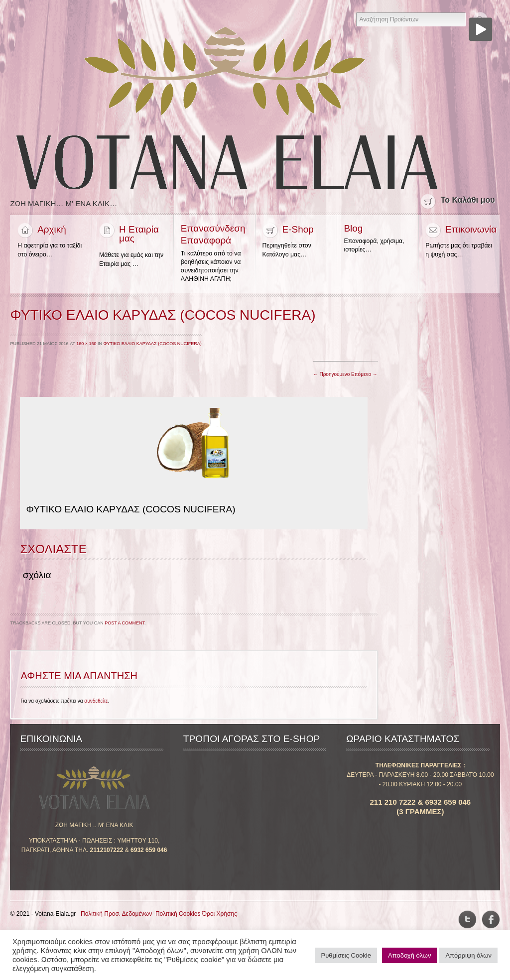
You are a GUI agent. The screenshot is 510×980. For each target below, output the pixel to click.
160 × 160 (86, 345)
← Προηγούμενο (332, 376)
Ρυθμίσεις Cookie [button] (346, 955)
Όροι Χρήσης (220, 915)
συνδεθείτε (96, 702)
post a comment (125, 624)
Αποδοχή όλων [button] (409, 955)
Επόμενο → (364, 376)
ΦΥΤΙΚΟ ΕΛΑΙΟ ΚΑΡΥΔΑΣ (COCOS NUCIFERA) (153, 345)
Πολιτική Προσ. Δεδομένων (116, 915)
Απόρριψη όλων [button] (468, 955)
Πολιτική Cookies (178, 915)
